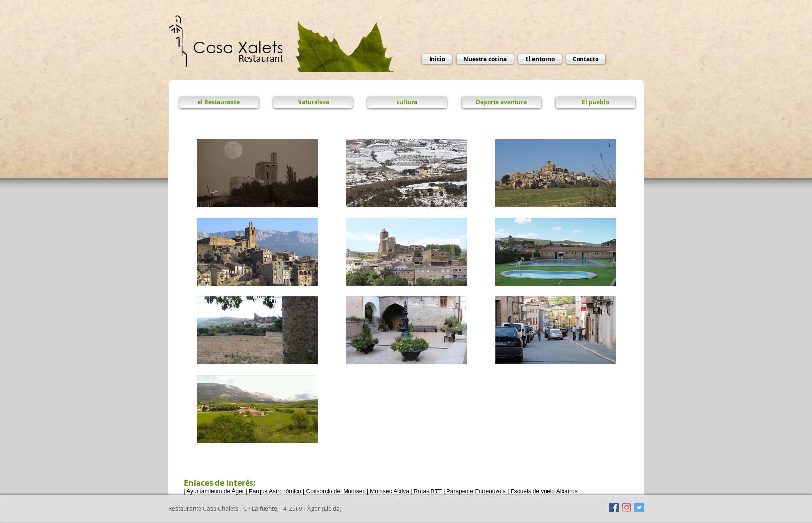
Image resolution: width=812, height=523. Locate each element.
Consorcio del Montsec (335, 491)
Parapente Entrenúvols (476, 491)
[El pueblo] (596, 102)
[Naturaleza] (313, 102)
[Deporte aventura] (501, 102)
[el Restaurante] (219, 102)
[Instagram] (627, 507)
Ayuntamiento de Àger (215, 491)
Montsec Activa (389, 491)
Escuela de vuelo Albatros (544, 491)
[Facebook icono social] (614, 507)
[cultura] (407, 102)
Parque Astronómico (275, 491)
